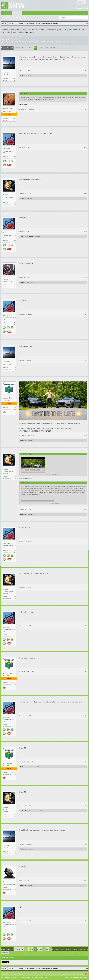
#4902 (85, 109)
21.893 (14, 407)
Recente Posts (23, 18)
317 (47, 48)
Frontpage (7, 13)
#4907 (85, 314)
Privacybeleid (84, 977)
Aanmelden (82, 2)
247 (38, 48)
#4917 (85, 806)
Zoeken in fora (10, 18)
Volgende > (53, 48)
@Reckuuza (24, 105)
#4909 (85, 436)
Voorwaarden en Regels (72, 977)
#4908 (85, 360)
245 (32, 48)
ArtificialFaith (8, 109)
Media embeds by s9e (41, 977)
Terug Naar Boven (78, 974)
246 (35, 48)
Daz (4, 882)
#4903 (85, 147)
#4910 (85, 510)
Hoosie (5, 279)
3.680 (14, 202)
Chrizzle (6, 72)
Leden (27, 13)
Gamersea (59, 42)
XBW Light (5, 974)
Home (69, 974)
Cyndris (22, 236)
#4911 (85, 542)
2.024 (14, 285)
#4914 (85, 672)
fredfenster (30, 236)
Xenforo (19, 974)
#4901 (85, 71)
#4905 (85, 232)
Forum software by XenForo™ (18, 977)
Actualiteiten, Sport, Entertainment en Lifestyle (29, 42)
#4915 (85, 716)
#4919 (85, 881)
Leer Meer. (30, 32)
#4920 (85, 921)
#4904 (85, 193)
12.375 (14, 156)
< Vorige (18, 48)
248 (41, 48)
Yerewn (6, 195)
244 (29, 48)
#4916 (85, 762)
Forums (17, 13)
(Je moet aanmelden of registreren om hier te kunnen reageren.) (70, 949)
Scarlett (22, 198)
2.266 (14, 118)
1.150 (14, 78)
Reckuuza (23, 76)
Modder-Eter (7, 398)
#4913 (85, 626)
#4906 (85, 278)
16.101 (14, 888)
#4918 (85, 844)
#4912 (85, 588)
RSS (86, 974)
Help (64, 974)
